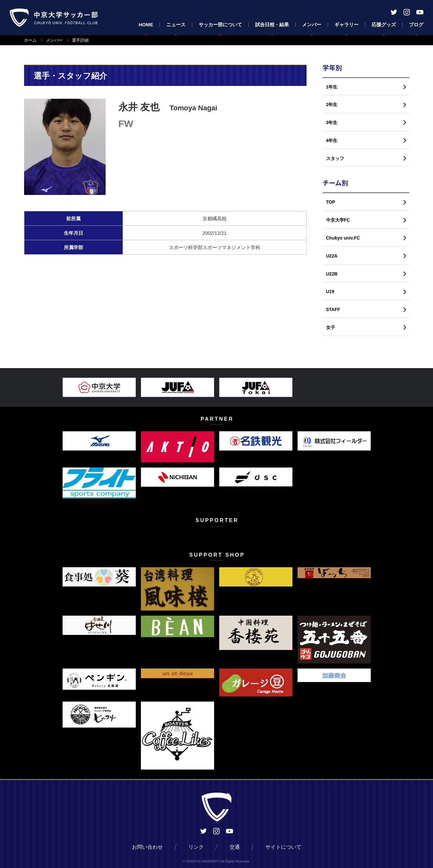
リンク (196, 847)
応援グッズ (384, 25)
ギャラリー (346, 25)
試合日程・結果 (272, 25)
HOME (146, 25)
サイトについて (283, 847)
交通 (235, 847)
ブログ (416, 25)
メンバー (312, 25)
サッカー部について (220, 25)
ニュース (176, 25)
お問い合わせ (147, 847)
